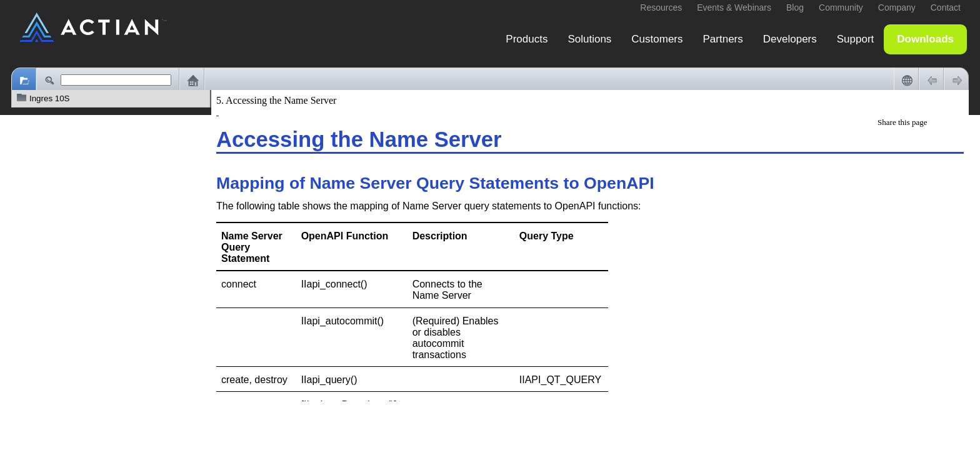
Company (897, 7)
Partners (723, 39)
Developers (790, 39)
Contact (946, 7)
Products (527, 39)
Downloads (925, 39)
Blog (795, 7)
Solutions (589, 39)
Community (841, 7)
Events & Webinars (734, 7)
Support (856, 39)
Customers (657, 39)
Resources (661, 7)
